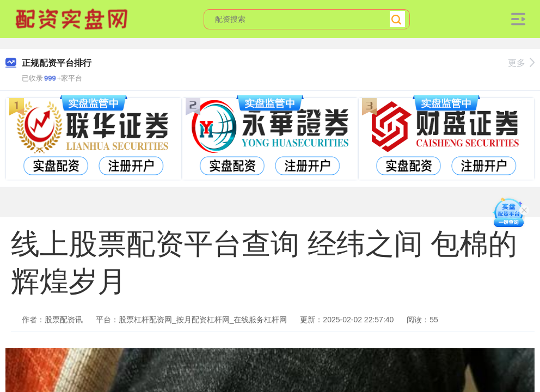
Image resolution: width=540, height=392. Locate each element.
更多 (521, 63)
